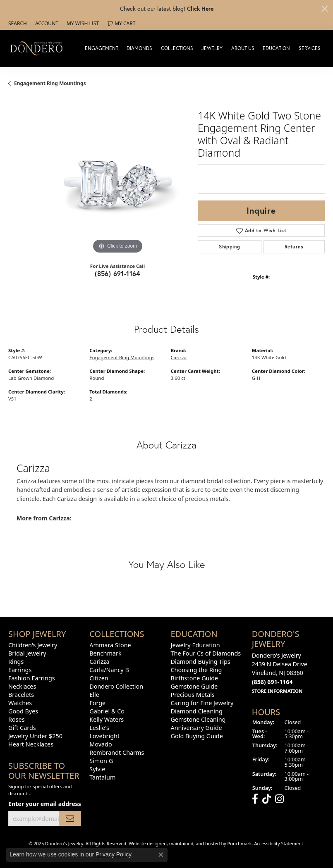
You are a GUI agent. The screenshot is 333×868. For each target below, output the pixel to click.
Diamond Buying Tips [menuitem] (201, 662)
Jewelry (212, 48)
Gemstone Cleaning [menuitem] (198, 719)
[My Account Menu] (47, 24)
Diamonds (139, 48)
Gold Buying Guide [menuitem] (197, 736)
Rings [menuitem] (16, 662)
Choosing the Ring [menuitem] (196, 670)
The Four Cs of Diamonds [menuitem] (206, 653)
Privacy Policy (113, 854)
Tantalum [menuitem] (102, 777)
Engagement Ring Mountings (50, 83)
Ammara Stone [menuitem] (110, 645)
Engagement (102, 48)
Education (276, 48)
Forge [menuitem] (97, 703)
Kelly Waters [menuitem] (107, 719)
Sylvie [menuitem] (97, 769)
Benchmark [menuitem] (105, 653)
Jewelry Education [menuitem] (195, 645)
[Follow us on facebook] (255, 799)
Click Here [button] (200, 8)
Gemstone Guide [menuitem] (194, 686)
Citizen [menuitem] (99, 678)
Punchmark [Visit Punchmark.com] (240, 843)
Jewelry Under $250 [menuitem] (35, 736)
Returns (294, 247)
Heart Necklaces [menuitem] (31, 744)
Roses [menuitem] (17, 719)
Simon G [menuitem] (101, 761)
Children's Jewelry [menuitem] (33, 645)
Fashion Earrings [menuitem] (32, 678)
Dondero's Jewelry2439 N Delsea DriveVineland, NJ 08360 (280, 673)
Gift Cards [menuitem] (22, 728)
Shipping (229, 247)
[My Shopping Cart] (121, 24)
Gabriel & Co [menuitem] (107, 711)
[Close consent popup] (161, 855)
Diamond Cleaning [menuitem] (197, 711)
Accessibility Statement (279, 843)
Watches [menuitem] (20, 703)
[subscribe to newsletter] (70, 818)
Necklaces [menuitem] (22, 686)
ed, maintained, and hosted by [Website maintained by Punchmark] (194, 843)
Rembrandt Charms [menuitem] (117, 752)
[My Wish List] (83, 24)
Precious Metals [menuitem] (193, 695)
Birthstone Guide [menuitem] (195, 678)
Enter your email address (45, 804)
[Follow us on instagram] (279, 799)
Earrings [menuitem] (20, 670)
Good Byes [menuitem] (23, 711)
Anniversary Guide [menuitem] (196, 728)
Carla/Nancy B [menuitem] (109, 670)
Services (310, 48)
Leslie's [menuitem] (99, 728)
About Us (243, 48)
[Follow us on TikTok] (267, 799)
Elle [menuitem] (94, 695)
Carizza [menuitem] (99, 662)
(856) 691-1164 (117, 273)
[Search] (18, 24)
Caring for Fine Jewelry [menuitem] (202, 703)
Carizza (179, 357)
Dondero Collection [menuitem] (116, 686)
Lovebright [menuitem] (104, 736)
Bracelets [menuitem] (21, 695)
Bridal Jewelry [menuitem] (27, 653)
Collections (177, 48)
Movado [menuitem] (101, 744)
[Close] (325, 9)
